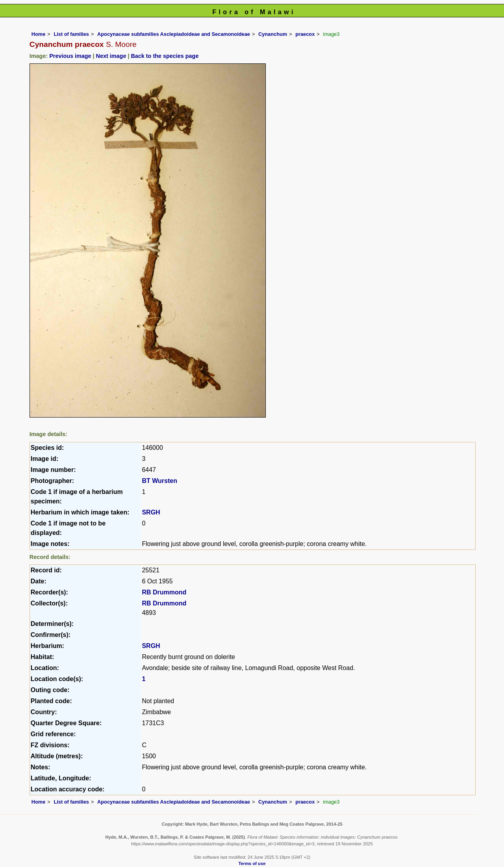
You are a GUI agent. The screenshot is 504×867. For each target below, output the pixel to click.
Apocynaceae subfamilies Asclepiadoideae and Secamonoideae (174, 34)
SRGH (151, 512)
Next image (111, 56)
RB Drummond (164, 592)
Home (39, 34)
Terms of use (252, 863)
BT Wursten (159, 481)
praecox (305, 34)
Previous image (70, 56)
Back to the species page (165, 56)
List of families (71, 34)
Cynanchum (273, 34)
